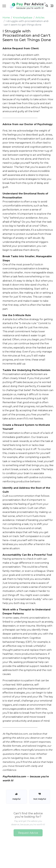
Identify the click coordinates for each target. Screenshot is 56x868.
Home (6, 18)
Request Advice (28, 832)
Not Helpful (40, 797)
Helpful (17, 797)
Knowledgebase (23, 18)
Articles (40, 18)
